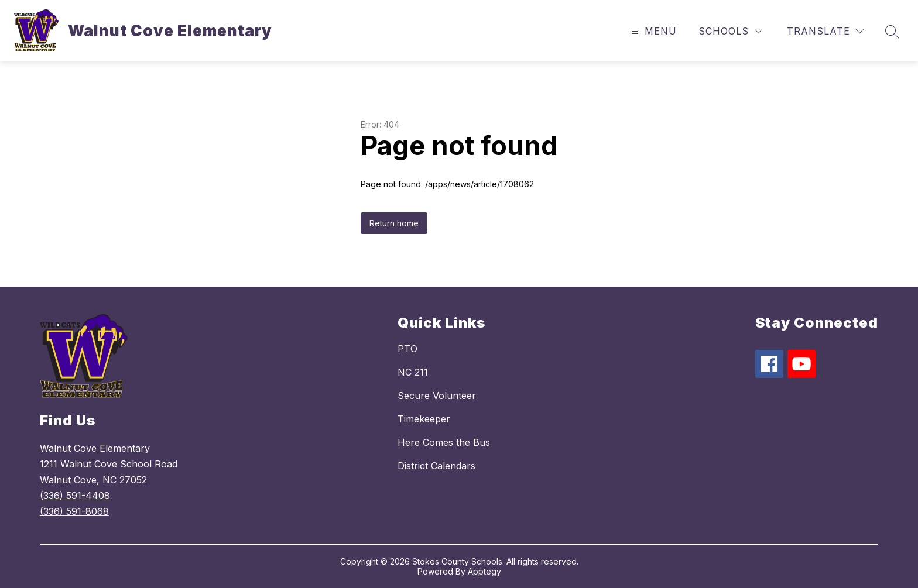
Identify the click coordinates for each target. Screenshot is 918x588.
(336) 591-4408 (75, 496)
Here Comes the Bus (444, 442)
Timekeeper (424, 419)
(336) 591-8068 (74, 511)
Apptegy (484, 571)
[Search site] (892, 32)
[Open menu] (652, 31)
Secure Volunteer (437, 396)
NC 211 (413, 372)
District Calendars (436, 466)
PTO (407, 349)
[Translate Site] (825, 31)
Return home (394, 223)
